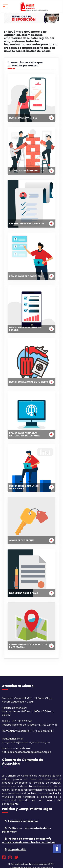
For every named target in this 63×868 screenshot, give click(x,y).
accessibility (57, 848)
